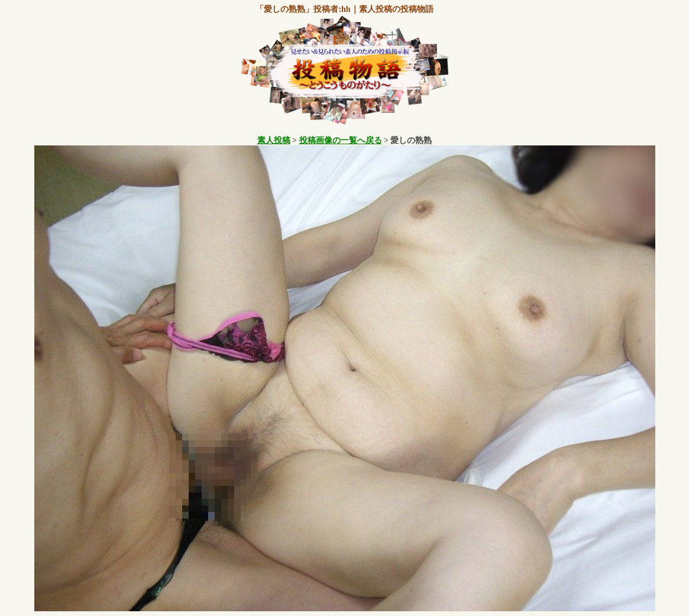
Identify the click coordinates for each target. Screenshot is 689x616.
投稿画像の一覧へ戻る (341, 140)
